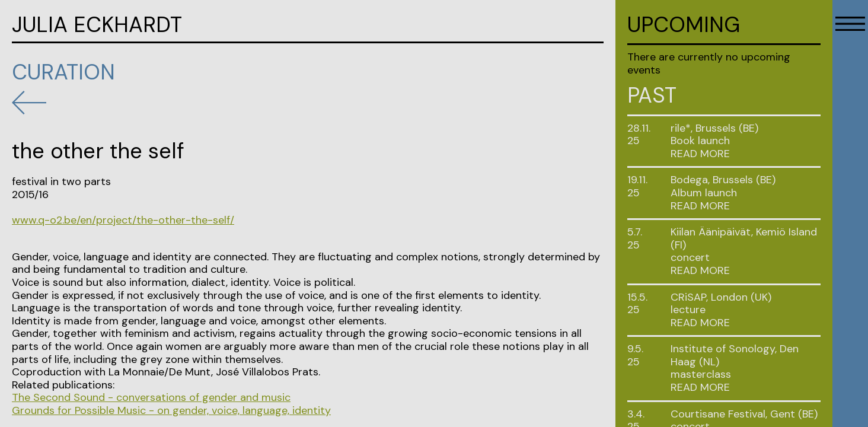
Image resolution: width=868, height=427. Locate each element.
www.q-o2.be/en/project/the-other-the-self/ (123, 220)
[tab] (746, 154)
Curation (63, 72)
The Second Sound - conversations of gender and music (151, 397)
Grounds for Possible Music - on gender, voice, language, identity (171, 410)
